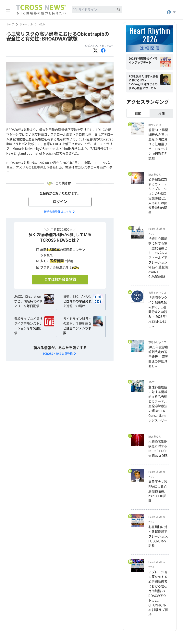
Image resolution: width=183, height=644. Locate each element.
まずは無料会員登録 (60, 279)
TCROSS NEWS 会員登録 (60, 354)
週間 (138, 113)
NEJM (42, 24)
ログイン (60, 202)
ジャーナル (26, 24)
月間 (162, 113)
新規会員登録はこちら (60, 212)
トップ (10, 24)
